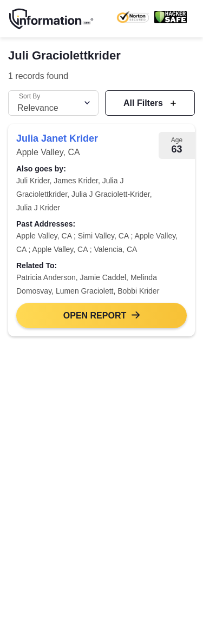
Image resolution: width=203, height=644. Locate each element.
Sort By (30, 96)
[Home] (51, 19)
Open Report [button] (95, 316)
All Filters (144, 103)
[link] (101, 230)
